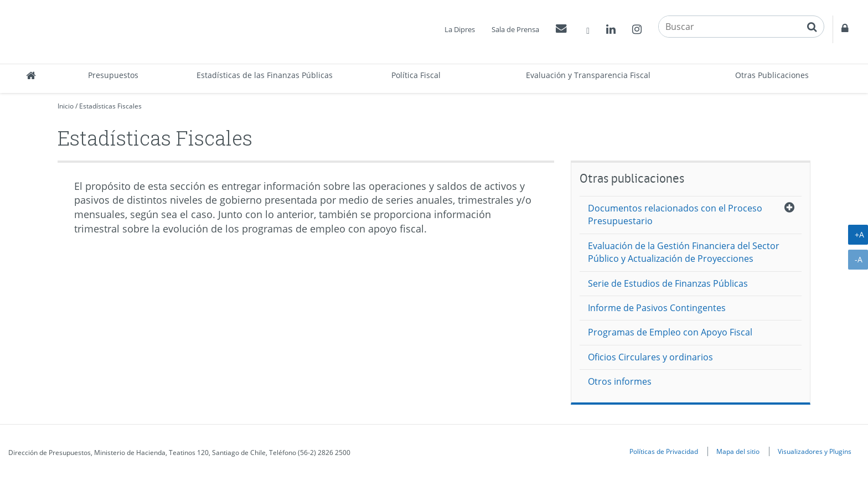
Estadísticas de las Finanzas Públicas (265, 75)
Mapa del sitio (738, 451)
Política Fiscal (416, 75)
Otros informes (620, 381)
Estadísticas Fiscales (110, 106)
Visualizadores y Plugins (815, 451)
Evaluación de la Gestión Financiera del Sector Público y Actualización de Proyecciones (684, 252)
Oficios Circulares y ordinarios (650, 357)
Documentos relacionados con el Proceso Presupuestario (675, 215)
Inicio (66, 106)
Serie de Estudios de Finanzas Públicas (668, 283)
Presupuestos (113, 75)
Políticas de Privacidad (664, 451)
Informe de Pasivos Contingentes (657, 308)
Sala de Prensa (515, 29)
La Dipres (460, 29)
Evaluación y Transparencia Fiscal (588, 75)
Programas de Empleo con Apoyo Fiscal (670, 332)
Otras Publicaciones (772, 75)
